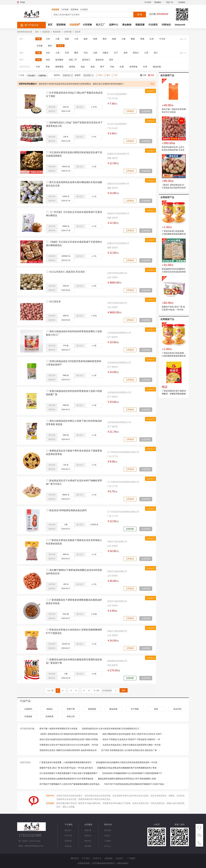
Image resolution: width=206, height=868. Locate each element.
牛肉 (112, 67)
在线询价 (130, 529)
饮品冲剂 (177, 709)
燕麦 (114, 39)
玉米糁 (39, 46)
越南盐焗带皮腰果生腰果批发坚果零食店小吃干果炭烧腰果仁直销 (127, 779)
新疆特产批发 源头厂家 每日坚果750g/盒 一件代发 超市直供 (173, 310)
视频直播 (140, 25)
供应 (48, 60)
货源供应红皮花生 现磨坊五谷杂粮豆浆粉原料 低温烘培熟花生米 (68, 750)
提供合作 (100, 60)
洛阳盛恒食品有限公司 (117, 661)
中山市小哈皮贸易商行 (117, 94)
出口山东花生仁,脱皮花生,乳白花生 (67, 272)
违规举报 (68, 841)
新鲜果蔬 (59, 67)
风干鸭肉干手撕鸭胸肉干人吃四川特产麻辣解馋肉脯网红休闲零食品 (70, 784)
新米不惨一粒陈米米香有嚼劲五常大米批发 (59, 729)
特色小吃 (71, 716)
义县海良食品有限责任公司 (119, 333)
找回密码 (88, 846)
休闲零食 (133, 67)
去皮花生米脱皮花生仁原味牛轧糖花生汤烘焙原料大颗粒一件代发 (132, 745)
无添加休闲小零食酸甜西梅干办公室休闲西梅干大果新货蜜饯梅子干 (132, 773)
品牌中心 (114, 25)
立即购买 (130, 111)
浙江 (156, 53)
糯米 (86, 39)
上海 (57, 53)
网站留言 (68, 830)
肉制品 (49, 709)
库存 (111, 60)
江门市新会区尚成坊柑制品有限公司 (123, 452)
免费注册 (88, 830)
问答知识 (166, 25)
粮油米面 (57, 32)
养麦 (95, 39)
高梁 (67, 39)
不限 (38, 39)
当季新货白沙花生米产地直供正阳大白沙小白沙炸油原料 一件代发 (69, 745)
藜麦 (133, 39)
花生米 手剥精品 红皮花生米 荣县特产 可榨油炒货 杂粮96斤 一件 (131, 739)
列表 (152, 75)
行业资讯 (84, 9)
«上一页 (50, 691)
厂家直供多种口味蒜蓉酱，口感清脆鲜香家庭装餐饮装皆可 (174, 234)
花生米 (78, 32)
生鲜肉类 (49, 716)
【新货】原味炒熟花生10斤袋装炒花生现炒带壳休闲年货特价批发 (174, 188)
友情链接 (68, 846)
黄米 (50, 46)
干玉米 (162, 39)
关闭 (152, 84)
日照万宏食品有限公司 (117, 273)
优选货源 (55, 9)
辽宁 (116, 53)
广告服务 (108, 841)
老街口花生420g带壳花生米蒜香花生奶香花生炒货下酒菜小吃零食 (69, 739)
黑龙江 (136, 53)
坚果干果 (71, 709)
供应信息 (88, 841)
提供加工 (86, 60)
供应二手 (73, 60)
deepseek (180, 25)
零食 (48, 67)
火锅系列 (28, 709)
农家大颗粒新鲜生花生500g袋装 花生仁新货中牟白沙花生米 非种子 (132, 734)
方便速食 (28, 716)
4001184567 (123, 863)
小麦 (57, 39)
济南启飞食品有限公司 (117, 542)
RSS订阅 (68, 836)
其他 (93, 67)
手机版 (22, 2)
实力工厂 (100, 25)
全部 (38, 60)
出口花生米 (55, 302)
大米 (48, 39)
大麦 (123, 39)
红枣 (145, 67)
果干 (102, 67)
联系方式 (97, 858)
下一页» (96, 691)
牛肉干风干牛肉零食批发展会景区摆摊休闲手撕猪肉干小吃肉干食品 (134, 784)
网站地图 (108, 830)
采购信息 (88, 836)
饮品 (83, 67)
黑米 (105, 39)
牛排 (38, 67)
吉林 (125, 53)
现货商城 (74, 9)
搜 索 (140, 14)
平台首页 (148, 2)
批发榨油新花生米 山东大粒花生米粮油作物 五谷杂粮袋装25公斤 (173, 150)
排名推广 (108, 836)
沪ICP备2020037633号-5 (103, 863)
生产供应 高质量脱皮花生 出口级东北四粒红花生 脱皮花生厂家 (129, 750)
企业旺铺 (146, 111)
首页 (50, 25)
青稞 (142, 39)
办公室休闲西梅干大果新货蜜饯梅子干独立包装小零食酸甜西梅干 (69, 773)
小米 (76, 39)
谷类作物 (68, 32)
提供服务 (59, 60)
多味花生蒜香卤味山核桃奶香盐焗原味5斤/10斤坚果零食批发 (66, 779)
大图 (144, 75)
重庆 (76, 53)
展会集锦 (127, 25)
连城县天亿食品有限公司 (118, 154)
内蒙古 (106, 53)
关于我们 (86, 858)
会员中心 (108, 846)
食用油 (72, 67)
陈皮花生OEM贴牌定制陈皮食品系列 (68, 510)
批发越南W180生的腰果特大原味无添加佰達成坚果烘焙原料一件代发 (174, 272)
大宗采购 (65, 9)
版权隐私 (109, 858)
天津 (67, 53)
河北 (86, 53)
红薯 (122, 67)
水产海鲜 (135, 709)
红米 (152, 39)
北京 (48, 53)
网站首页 (75, 858)
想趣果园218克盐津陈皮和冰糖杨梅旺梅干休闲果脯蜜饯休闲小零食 (127, 768)
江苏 (146, 53)
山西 (95, 53)
